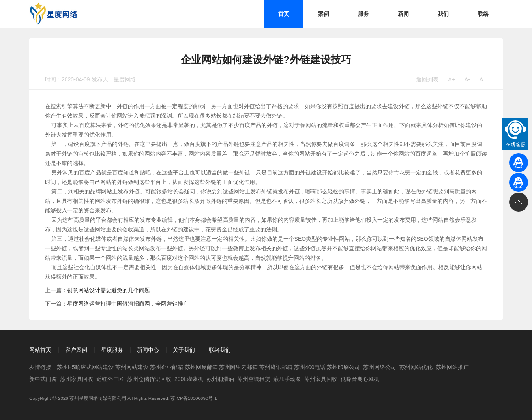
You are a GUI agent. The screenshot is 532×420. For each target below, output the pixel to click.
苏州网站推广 (452, 367)
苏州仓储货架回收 (149, 379)
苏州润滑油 (220, 379)
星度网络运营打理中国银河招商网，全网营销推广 (128, 304)
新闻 (403, 14)
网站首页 (40, 350)
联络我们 (220, 350)
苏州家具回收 (77, 379)
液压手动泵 (287, 379)
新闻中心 (148, 350)
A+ (451, 79)
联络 (483, 14)
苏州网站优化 (416, 367)
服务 (363, 14)
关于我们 (184, 350)
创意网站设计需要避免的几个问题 (109, 290)
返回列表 (427, 79)
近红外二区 (110, 379)
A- (467, 79)
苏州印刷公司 (343, 367)
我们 (443, 14)
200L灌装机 (189, 379)
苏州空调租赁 (254, 379)
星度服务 (112, 350)
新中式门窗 (43, 379)
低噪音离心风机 (360, 379)
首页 (284, 14)
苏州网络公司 (380, 367)
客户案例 (76, 350)
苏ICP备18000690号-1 (194, 398)
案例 (324, 14)
